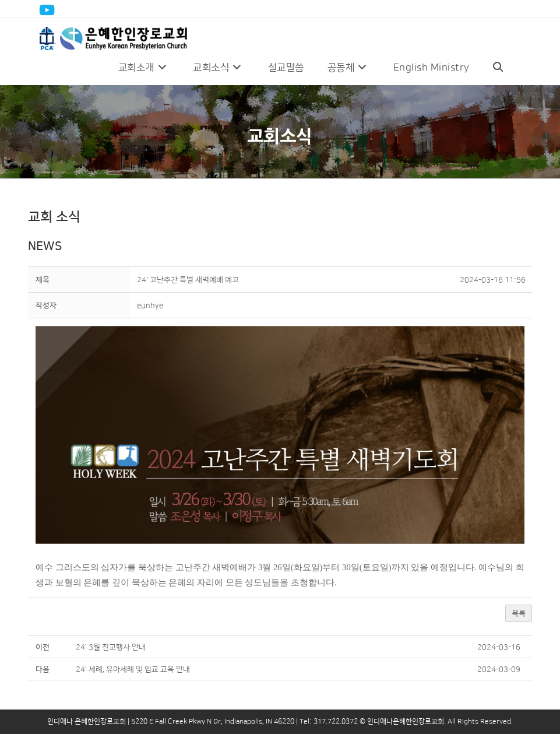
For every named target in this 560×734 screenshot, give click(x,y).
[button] (150, 305)
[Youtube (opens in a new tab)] (49, 10)
